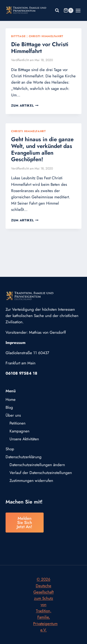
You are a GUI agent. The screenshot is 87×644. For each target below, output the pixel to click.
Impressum (16, 343)
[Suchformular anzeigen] (57, 10)
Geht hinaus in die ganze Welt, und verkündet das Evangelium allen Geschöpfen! (42, 149)
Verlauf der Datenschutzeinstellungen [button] (41, 473)
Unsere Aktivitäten (24, 439)
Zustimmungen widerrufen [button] (31, 481)
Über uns (13, 415)
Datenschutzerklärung (24, 457)
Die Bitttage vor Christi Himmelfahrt (40, 48)
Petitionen (18, 423)
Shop (10, 449)
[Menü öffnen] (78, 10)
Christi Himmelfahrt (46, 36)
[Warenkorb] (68, 10)
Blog (9, 407)
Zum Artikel (25, 105)
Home (11, 399)
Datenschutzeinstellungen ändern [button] (37, 465)
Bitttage (18, 36)
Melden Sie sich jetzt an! (24, 523)
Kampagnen (19, 431)
